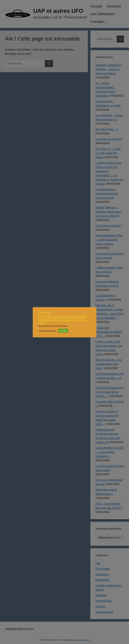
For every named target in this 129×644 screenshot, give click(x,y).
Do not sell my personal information (53, 326)
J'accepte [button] (63, 331)
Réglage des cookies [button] (48, 331)
